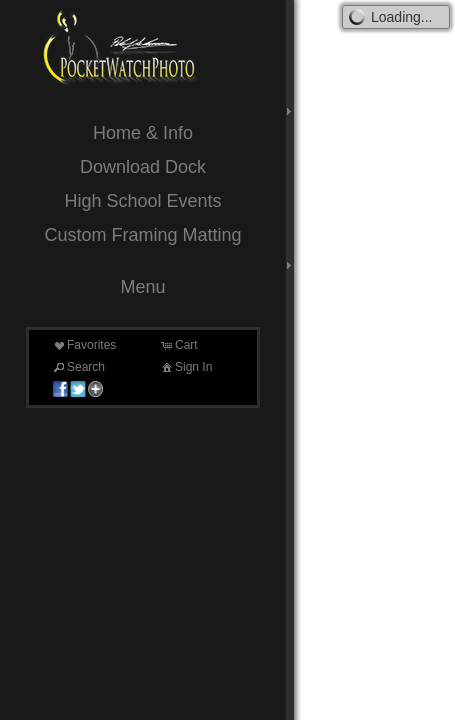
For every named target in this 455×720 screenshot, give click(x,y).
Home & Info (143, 133)
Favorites (83, 345)
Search (78, 367)
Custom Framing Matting (142, 235)
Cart (178, 345)
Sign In (185, 367)
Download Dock (143, 167)
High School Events (142, 201)
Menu (142, 287)
